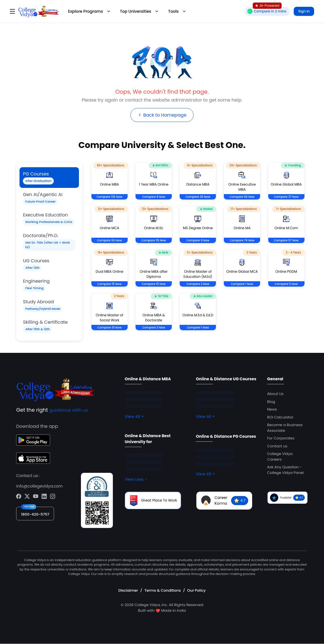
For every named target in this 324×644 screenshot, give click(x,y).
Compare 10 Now (154, 284)
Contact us (277, 446)
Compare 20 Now (198, 197)
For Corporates (281, 438)
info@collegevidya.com (39, 486)
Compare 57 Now (286, 241)
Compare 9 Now (198, 241)
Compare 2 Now (198, 284)
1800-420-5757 (35, 514)
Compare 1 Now (242, 284)
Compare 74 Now (242, 241)
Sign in (304, 11)
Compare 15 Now (109, 284)
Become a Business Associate (285, 428)
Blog (271, 402)
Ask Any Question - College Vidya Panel (285, 470)
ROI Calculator (280, 417)
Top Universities (140, 11)
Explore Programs (90, 11)
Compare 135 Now (109, 197)
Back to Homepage (162, 115)
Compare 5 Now (286, 284)
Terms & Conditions (162, 590)
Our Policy (197, 590)
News (272, 410)
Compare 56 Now (242, 197)
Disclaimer (128, 590)
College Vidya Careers (280, 457)
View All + (134, 417)
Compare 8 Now (154, 197)
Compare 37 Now (286, 197)
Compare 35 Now (154, 241)
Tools (177, 11)
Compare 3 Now (154, 328)
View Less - (136, 480)
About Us (275, 394)
